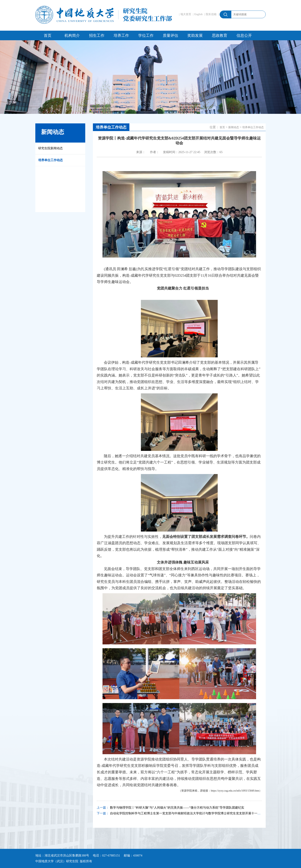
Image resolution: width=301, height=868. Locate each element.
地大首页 (186, 14)
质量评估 (170, 35)
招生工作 (97, 35)
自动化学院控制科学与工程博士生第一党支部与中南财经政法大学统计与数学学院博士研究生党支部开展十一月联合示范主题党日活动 (201, 813)
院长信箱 (211, 14)
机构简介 (72, 35)
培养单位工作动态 (50, 160)
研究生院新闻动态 (50, 148)
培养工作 (121, 35)
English (199, 14)
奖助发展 (195, 35)
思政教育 (220, 35)
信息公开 (244, 35)
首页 (48, 35)
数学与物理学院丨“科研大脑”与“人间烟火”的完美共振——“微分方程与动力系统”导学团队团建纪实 (177, 808)
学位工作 (146, 35)
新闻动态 (234, 127)
